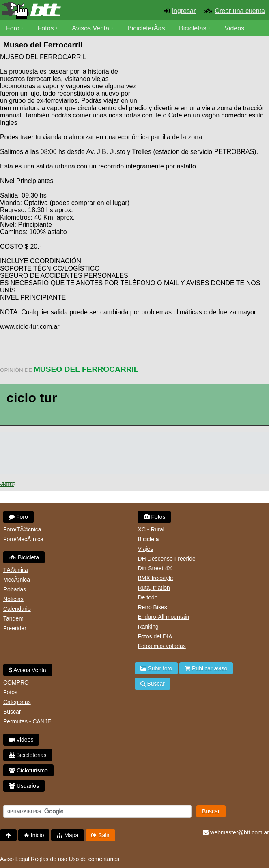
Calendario (17, 609)
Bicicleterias (28, 755)
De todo (148, 597)
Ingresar (184, 11)
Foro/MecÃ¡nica (23, 539)
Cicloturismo (28, 770)
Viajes (146, 549)
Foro (13, 28)
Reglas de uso (49, 859)
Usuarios (24, 786)
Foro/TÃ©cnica (22, 529)
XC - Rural (151, 529)
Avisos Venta (91, 28)
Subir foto (156, 668)
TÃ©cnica (16, 570)
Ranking (148, 627)
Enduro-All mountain (164, 617)
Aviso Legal (15, 859)
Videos (235, 28)
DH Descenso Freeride (167, 559)
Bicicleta (24, 557)
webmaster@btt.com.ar (236, 832)
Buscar (12, 712)
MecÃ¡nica (17, 580)
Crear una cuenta (240, 11)
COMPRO (16, 682)
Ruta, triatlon (154, 588)
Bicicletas (194, 28)
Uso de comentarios (94, 859)
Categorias (17, 702)
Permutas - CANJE (27, 721)
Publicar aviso (206, 668)
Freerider (15, 628)
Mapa (68, 835)
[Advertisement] (204, 77)
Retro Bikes (153, 607)
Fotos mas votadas (162, 646)
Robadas (15, 589)
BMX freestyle (156, 578)
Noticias (13, 599)
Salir (100, 835)
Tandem (13, 618)
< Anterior (7, 484)
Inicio (34, 835)
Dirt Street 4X (155, 568)
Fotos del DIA (155, 636)
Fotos (46, 28)
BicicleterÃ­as (146, 28)
